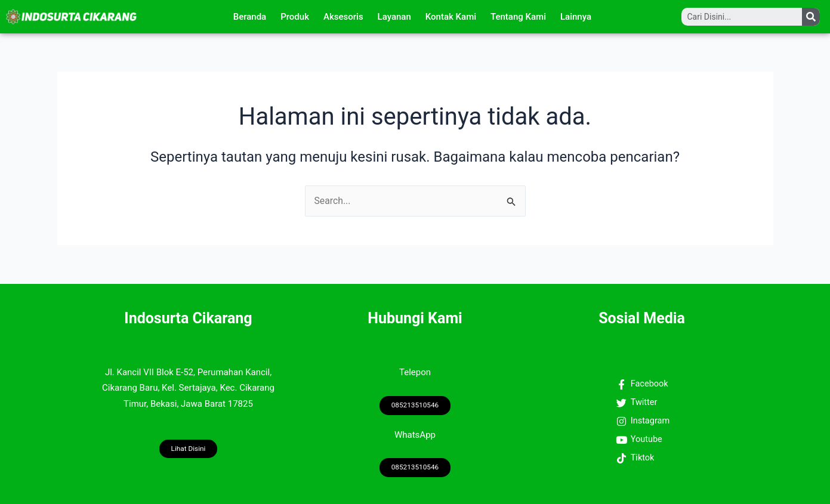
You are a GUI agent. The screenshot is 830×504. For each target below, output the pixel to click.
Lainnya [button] (576, 17)
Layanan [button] (394, 17)
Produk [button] (295, 17)
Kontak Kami (451, 17)
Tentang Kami (518, 17)
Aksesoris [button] (343, 17)
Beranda (250, 17)
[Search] (811, 17)
